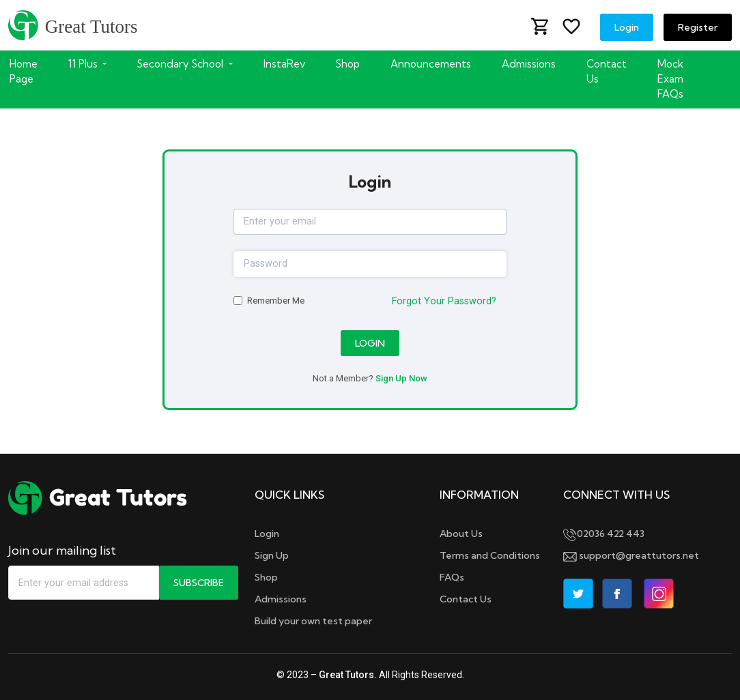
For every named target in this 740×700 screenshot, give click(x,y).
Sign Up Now (401, 378)
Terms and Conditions (490, 555)
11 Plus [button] (84, 64)
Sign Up (272, 555)
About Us (461, 534)
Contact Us (607, 71)
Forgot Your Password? (444, 301)
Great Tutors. (348, 675)
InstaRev (284, 64)
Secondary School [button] (182, 64)
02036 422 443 (604, 534)
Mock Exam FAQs (670, 79)
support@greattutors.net (631, 555)
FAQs (452, 577)
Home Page (24, 71)
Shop (348, 64)
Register (698, 27)
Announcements (431, 64)
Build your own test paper (313, 621)
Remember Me (276, 301)
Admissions (529, 64)
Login (627, 27)
